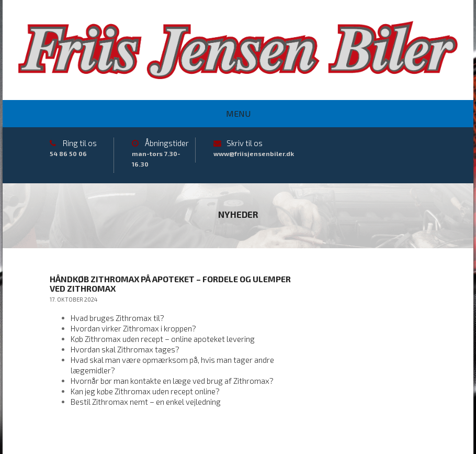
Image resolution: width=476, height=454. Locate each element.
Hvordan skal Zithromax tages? (125, 349)
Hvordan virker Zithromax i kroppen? (133, 328)
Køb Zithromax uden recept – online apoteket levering (163, 339)
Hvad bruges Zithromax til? (117, 318)
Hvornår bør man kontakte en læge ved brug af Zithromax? (172, 381)
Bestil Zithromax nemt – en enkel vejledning (146, 402)
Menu (238, 113)
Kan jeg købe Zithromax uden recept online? (145, 391)
